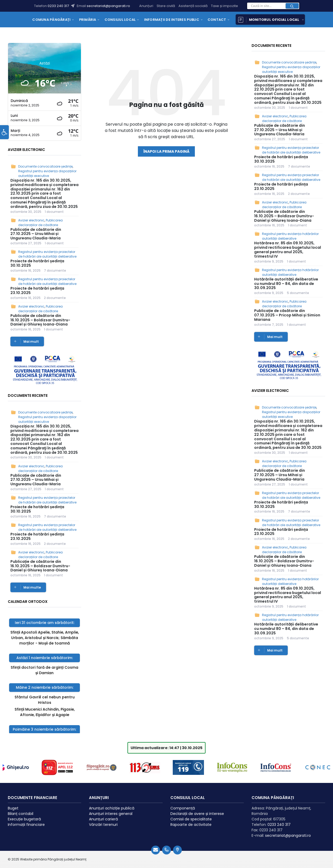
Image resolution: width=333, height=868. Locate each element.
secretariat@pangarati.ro (108, 6)
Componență (183, 804)
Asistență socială (193, 6)
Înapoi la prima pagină (166, 151)
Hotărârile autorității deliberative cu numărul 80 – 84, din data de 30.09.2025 (286, 284)
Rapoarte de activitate (191, 820)
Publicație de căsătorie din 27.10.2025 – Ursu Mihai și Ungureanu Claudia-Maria (36, 234)
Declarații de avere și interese (197, 809)
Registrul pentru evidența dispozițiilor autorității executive (47, 173)
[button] (4, 138)
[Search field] (273, 8)
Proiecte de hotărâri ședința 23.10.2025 (37, 291)
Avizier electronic (31, 220)
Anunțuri (146, 6)
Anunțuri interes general (111, 809)
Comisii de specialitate (191, 815)
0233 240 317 (59, 6)
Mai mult (31, 342)
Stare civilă (166, 6)
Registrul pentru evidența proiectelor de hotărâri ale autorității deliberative (47, 254)
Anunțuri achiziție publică (112, 804)
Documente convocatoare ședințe (45, 166)
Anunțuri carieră (103, 815)
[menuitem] (51, 20)
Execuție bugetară (24, 815)
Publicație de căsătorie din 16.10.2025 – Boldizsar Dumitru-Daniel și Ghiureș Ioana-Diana (40, 320)
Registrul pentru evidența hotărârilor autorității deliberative (290, 236)
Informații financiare (26, 820)
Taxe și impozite (225, 6)
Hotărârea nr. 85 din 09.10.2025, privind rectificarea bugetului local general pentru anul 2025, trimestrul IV (288, 250)
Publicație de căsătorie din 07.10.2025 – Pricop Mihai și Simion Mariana (287, 315)
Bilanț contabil (21, 809)
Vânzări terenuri (103, 820)
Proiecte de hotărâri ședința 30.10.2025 (37, 263)
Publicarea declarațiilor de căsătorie (40, 223)
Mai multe (32, 587)
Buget (13, 804)
